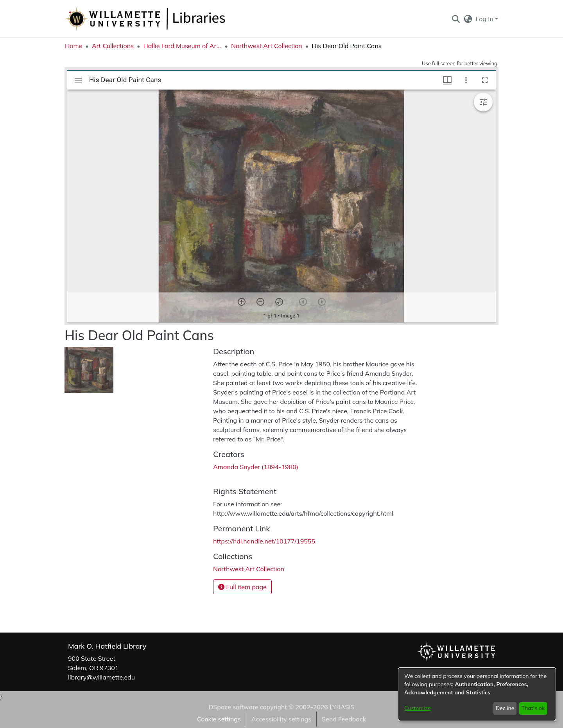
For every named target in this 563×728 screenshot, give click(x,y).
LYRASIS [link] (342, 707)
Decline (505, 708)
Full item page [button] (242, 587)
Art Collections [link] (113, 46)
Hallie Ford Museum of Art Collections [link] (182, 46)
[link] (249, 569)
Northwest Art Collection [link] (267, 46)
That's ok (533, 708)
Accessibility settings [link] (281, 719)
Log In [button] (485, 19)
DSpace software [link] (233, 707)
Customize (418, 708)
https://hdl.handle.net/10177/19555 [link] (264, 541)
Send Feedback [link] (344, 719)
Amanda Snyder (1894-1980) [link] (256, 467)
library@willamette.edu (101, 677)
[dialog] (477, 694)
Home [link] (74, 46)
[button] (456, 19)
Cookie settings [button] (219, 719)
